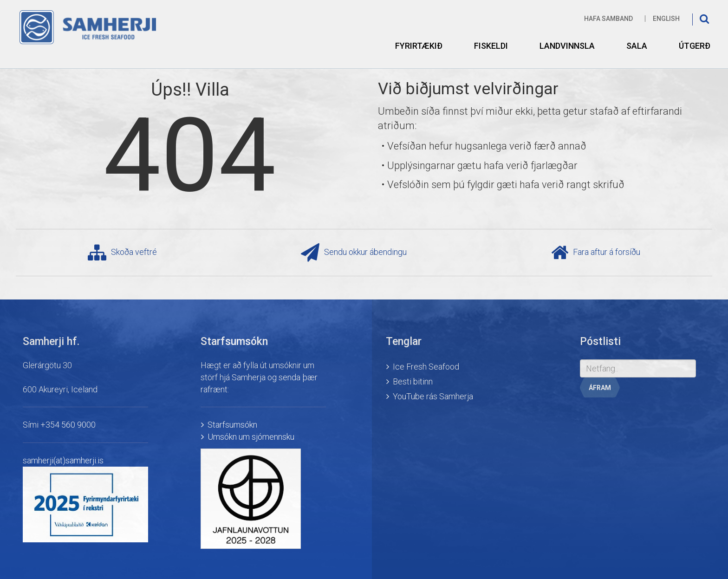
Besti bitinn (413, 381)
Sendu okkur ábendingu (354, 253)
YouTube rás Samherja (433, 396)
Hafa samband (608, 19)
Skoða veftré (122, 253)
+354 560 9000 (68, 425)
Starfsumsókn (232, 425)
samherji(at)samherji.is (63, 460)
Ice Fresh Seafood (426, 367)
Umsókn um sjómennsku (251, 437)
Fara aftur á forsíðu (596, 253)
